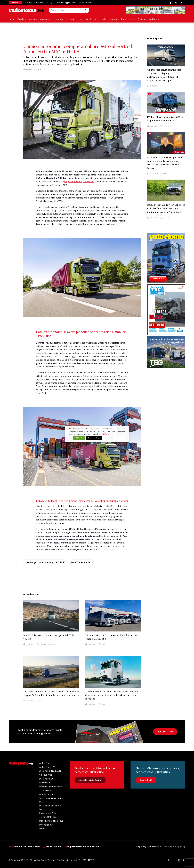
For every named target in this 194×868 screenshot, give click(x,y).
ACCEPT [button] (79, 438)
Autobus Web (46, 775)
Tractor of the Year (48, 817)
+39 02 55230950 (52, 846)
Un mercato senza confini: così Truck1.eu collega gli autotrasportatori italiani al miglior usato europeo (164, 75)
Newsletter (39, 3)
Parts (124, 19)
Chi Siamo (29, 3)
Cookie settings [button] (94, 438)
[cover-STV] (166, 310)
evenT (42, 829)
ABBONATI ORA (165, 732)
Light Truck (92, 19)
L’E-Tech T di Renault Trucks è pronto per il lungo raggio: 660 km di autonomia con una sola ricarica (51, 693)
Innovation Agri (47, 825)
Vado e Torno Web (48, 767)
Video (170, 126)
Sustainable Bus (47, 779)
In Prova (70, 19)
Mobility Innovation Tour (51, 821)
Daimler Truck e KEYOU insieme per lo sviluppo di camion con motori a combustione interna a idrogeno (112, 695)
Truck (80, 19)
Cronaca (59, 19)
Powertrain (44, 783)
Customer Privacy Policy (174, 846)
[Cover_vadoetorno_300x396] (166, 258)
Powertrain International (51, 787)
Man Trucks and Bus (81, 562)
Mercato (33, 19)
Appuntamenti (70, 3)
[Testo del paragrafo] (156, 10)
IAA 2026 (22, 19)
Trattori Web (45, 790)
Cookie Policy (154, 846)
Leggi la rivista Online (90, 780)
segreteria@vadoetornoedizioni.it (83, 846)
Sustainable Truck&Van (50, 771)
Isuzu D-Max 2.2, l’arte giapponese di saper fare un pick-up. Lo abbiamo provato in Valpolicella (166, 208)
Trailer (103, 19)
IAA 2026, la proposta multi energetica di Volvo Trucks (49, 637)
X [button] (124, 429)
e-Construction (46, 794)
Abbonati (15, 2)
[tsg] (166, 352)
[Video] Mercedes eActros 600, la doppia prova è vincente (165, 119)
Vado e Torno (46, 763)
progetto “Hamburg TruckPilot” (79, 182)
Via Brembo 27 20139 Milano (24, 846)
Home (11, 19)
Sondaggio (50, 3)
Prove (165, 126)
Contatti (81, 3)
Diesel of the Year (48, 813)
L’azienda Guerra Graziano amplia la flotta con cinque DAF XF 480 (111, 637)
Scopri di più (146, 780)
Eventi (132, 19)
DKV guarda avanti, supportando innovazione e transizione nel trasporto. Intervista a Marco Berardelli (165, 163)
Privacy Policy (140, 846)
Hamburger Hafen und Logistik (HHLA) (45, 562)
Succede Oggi (46, 19)
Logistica (114, 19)
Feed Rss (90, 3)
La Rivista (59, 3)
